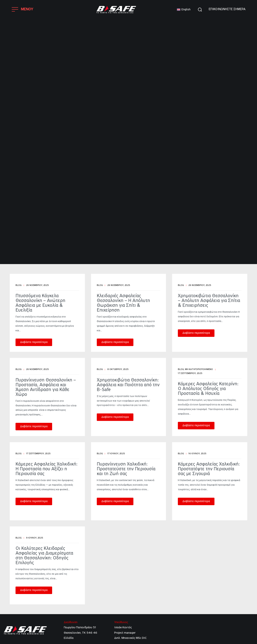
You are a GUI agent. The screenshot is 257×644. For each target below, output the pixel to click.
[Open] (22, 9)
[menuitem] (184, 10)
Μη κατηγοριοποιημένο (199, 369)
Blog (18, 285)
